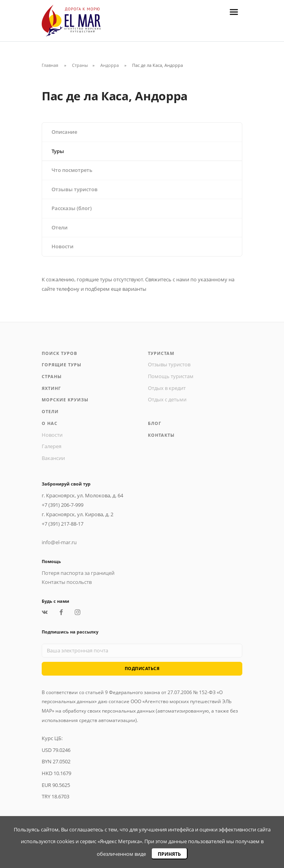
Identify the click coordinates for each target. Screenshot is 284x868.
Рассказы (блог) (72, 208)
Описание (64, 132)
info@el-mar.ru (59, 542)
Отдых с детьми (167, 400)
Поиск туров (59, 353)
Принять (169, 854)
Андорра (110, 65)
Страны (80, 65)
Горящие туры (62, 365)
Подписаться (142, 668)
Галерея (52, 446)
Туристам (161, 353)
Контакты (161, 435)
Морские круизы (65, 400)
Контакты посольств (67, 582)
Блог (155, 423)
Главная (50, 65)
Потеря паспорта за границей (78, 573)
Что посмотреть (72, 170)
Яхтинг (51, 388)
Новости (63, 247)
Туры (58, 151)
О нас (50, 423)
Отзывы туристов (75, 189)
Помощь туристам (171, 376)
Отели (60, 228)
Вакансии (53, 458)
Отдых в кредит (167, 388)
